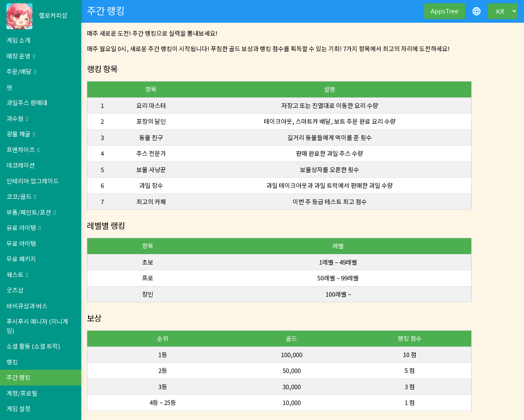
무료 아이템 (21, 243)
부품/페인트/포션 (31, 212)
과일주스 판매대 (27, 102)
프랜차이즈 (23, 150)
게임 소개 (18, 40)
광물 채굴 (21, 134)
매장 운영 (21, 56)
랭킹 (12, 362)
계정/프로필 (22, 393)
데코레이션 (21, 165)
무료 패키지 (21, 259)
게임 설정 (18, 408)
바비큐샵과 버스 (27, 306)
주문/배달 (21, 71)
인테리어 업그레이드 (33, 181)
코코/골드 (21, 196)
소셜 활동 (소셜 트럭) (33, 346)
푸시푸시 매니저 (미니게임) (37, 326)
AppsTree (445, 11)
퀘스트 (17, 275)
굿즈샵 (15, 290)
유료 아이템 (24, 227)
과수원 (17, 118)
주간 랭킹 (18, 377)
